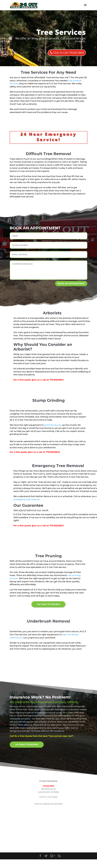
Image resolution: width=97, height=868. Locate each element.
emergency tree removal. (27, 499)
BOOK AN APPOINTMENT (71, 284)
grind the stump (53, 425)
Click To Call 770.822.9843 (69, 53)
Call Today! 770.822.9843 (48, 604)
